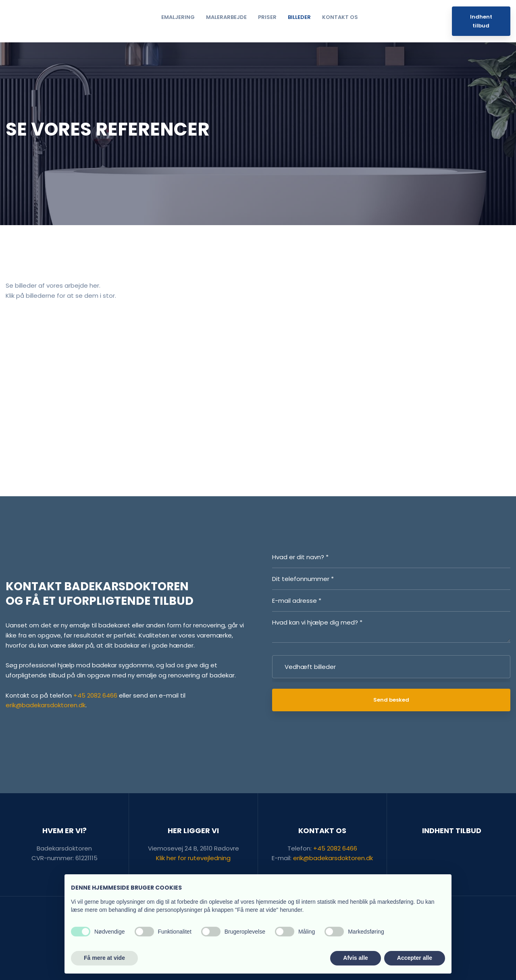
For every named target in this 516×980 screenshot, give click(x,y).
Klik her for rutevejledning (193, 858)
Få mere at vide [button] (104, 958)
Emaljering (178, 17)
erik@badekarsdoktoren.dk (46, 705)
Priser (267, 17)
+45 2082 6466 (95, 695)
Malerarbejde (226, 17)
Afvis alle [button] (355, 958)
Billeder (299, 17)
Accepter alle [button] (415, 958)
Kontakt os (340, 17)
